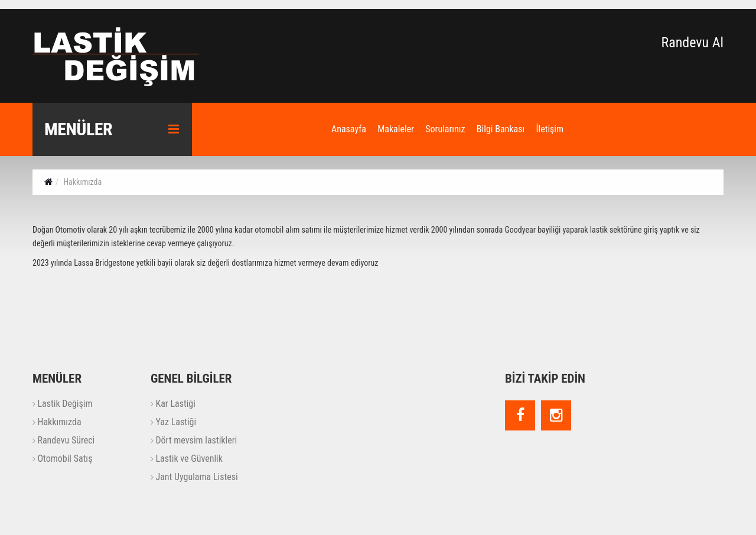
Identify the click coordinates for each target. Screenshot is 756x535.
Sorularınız (445, 129)
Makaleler (396, 129)
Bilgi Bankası (501, 129)
